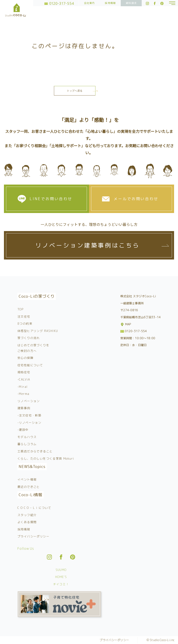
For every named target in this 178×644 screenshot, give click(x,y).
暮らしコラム (27, 444)
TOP (20, 309)
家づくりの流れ (29, 338)
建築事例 (24, 408)
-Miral (23, 387)
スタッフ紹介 (27, 515)
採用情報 (110, 3)
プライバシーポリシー (33, 536)
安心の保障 (25, 358)
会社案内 (90, 3)
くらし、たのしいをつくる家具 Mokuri (46, 459)
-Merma (23, 394)
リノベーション (29, 401)
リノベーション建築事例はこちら (88, 245)
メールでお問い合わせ (136, 199)
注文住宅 (24, 316)
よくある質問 (27, 522)
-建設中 (23, 430)
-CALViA (24, 379)
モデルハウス (27, 437)
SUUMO (61, 570)
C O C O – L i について (34, 508)
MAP (126, 324)
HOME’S (61, 577)
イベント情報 (27, 479)
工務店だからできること (35, 451)
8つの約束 (25, 324)
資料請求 (131, 3)
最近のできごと (29, 487)
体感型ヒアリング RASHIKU (38, 331)
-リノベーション (29, 423)
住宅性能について (30, 365)
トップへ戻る (75, 91)
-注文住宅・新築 (29, 415)
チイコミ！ (61, 584)
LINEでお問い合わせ (51, 199)
